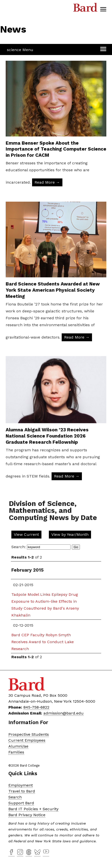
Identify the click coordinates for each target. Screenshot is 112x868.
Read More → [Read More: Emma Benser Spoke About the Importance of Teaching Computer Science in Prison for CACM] (47, 182)
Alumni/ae (18, 746)
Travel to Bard (22, 791)
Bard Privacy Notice (27, 815)
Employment (21, 785)
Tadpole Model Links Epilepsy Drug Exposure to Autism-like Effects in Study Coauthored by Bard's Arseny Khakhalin (45, 605)
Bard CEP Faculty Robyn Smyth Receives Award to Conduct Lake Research (43, 642)
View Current (26, 534)
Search (15, 797)
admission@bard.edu (64, 713)
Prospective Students (29, 734)
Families (16, 752)
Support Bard (21, 803)
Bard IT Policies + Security (33, 809)
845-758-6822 (36, 707)
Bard (85, 9)
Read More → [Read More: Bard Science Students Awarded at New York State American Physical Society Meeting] (77, 355)
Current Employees (27, 740)
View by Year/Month (70, 534)
